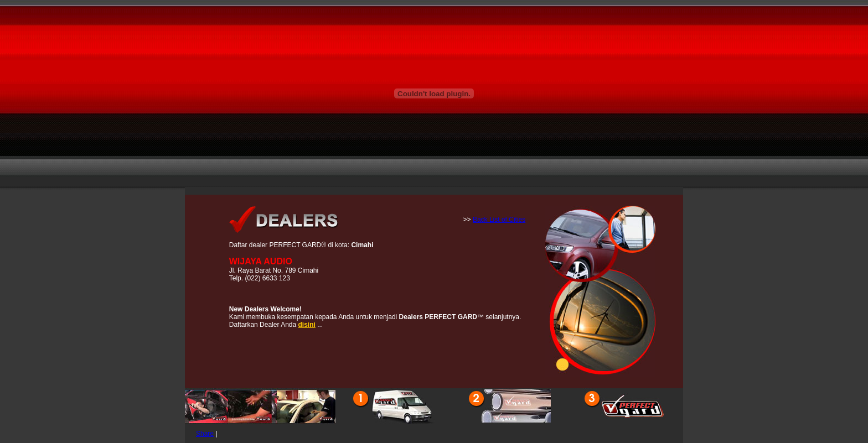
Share (205, 434)
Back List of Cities (499, 220)
